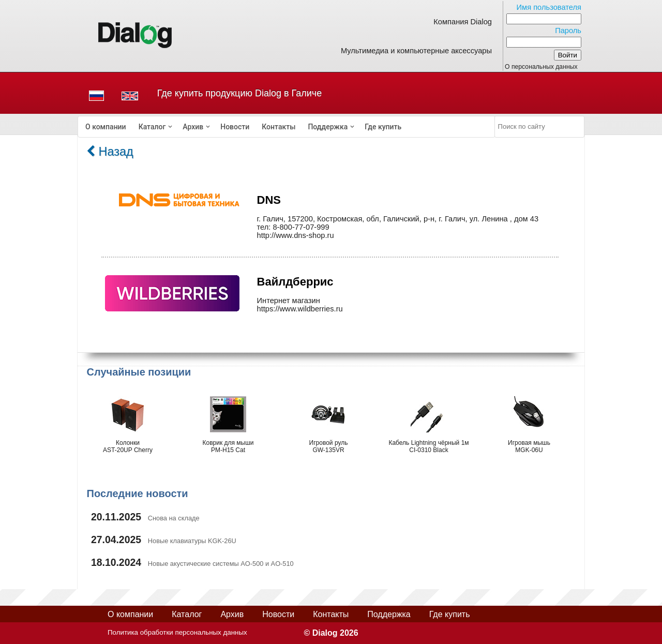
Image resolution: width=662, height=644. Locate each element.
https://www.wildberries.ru (300, 309)
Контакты (279, 127)
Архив (193, 127)
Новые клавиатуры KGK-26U (192, 541)
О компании (106, 127)
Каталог (152, 127)
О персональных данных (541, 67)
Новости (235, 127)
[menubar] (287, 127)
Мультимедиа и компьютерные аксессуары (416, 51)
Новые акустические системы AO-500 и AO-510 (221, 564)
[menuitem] (106, 127)
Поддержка (328, 127)
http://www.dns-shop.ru (296, 235)
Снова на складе (174, 518)
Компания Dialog (463, 22)
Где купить (383, 127)
